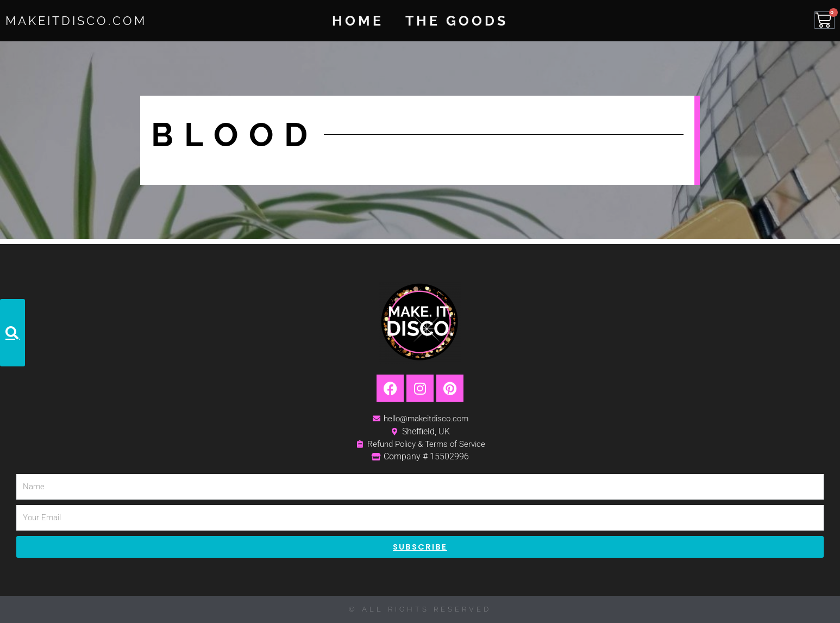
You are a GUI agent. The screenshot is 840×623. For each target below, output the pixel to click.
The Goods (457, 21)
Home (358, 21)
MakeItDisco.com (88, 20)
